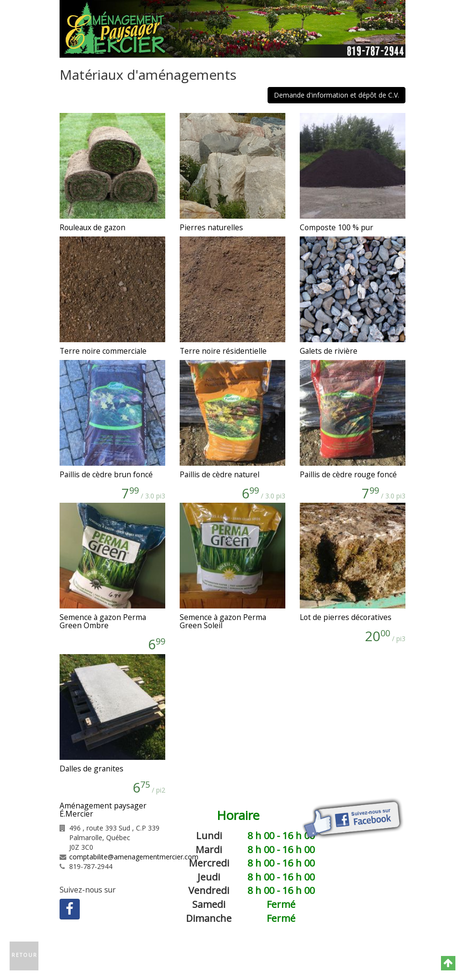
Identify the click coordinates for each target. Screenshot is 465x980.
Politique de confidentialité (364, 954)
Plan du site (290, 954)
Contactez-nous (192, 954)
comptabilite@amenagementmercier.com (134, 857)
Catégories (245, 954)
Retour (24, 955)
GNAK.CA (240, 965)
